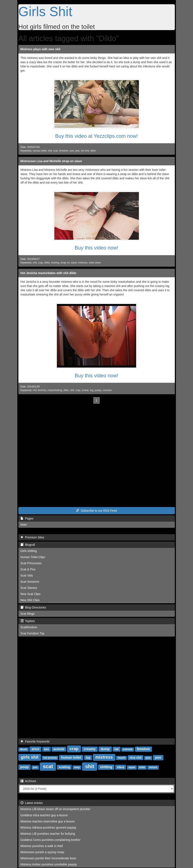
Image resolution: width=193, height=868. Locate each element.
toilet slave (95, 263)
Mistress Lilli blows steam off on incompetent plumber (55, 809)
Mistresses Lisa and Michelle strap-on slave (51, 161)
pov (35, 767)
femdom (64, 151)
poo (72, 151)
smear (85, 390)
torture (153, 767)
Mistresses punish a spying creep (42, 852)
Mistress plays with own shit (40, 49)
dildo (93, 151)
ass (46, 749)
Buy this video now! (96, 248)
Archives (28, 781)
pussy (98, 390)
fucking (55, 263)
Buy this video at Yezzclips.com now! (96, 136)
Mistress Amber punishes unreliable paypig (49, 864)
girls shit (30, 757)
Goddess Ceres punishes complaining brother (51, 840)
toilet (142, 767)
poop (24, 767)
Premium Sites (32, 537)
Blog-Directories (33, 607)
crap (40, 263)
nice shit (136, 758)
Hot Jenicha (39, 390)
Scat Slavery (29, 588)
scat (56, 151)
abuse (24, 749)
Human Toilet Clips (33, 557)
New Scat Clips (31, 594)
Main (24, 525)
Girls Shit (45, 11)
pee (77, 151)
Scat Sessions (30, 582)
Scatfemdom (29, 627)
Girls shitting (29, 551)
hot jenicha (50, 758)
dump (105, 749)
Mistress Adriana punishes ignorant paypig (48, 828)
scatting (64, 767)
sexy (77, 767)
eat (116, 749)
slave (74, 263)
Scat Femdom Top (32, 633)
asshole (59, 749)
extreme (128, 749)
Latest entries (32, 803)
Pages (27, 518)
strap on (65, 263)
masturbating (55, 390)
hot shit (85, 151)
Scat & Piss (28, 569)
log (92, 390)
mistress (83, 263)
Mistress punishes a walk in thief (42, 846)
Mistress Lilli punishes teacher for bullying (48, 834)
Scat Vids (27, 575)
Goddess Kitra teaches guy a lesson (44, 815)
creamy (90, 749)
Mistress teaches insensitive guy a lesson (48, 821)
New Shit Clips (30, 600)
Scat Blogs (28, 614)
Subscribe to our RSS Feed (96, 511)
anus (35, 749)
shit (50, 151)
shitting (106, 767)
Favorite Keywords (35, 741)
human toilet (40, 151)
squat (132, 767)
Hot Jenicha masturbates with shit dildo (48, 273)
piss (148, 758)
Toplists (28, 621)
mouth (122, 758)
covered (107, 390)
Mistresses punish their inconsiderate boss (48, 858)
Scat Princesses (31, 563)
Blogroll (28, 545)
